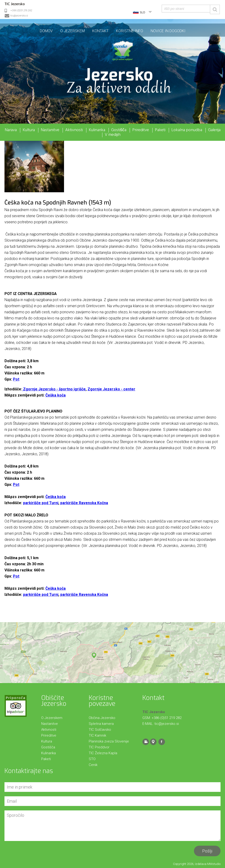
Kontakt (100, 31)
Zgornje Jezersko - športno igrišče (54, 389)
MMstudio (214, 864)
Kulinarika (97, 130)
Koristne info (130, 31)
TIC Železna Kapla (103, 753)
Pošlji (207, 851)
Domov (46, 31)
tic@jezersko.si (19, 16)
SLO (143, 13)
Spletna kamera (101, 724)
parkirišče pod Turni (41, 503)
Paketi (160, 130)
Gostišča (119, 130)
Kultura (29, 130)
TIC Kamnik (97, 735)
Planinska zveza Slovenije (109, 741)
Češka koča (56, 395)
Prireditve (141, 130)
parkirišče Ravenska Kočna (84, 503)
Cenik (93, 765)
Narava (11, 130)
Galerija (214, 130)
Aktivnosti (74, 130)
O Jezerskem (72, 31)
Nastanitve (50, 130)
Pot (16, 379)
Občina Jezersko (102, 718)
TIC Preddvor (99, 747)
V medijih (113, 135)
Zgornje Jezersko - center (111, 389)
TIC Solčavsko (100, 730)
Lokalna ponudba (187, 130)
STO (92, 759)
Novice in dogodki (168, 31)
